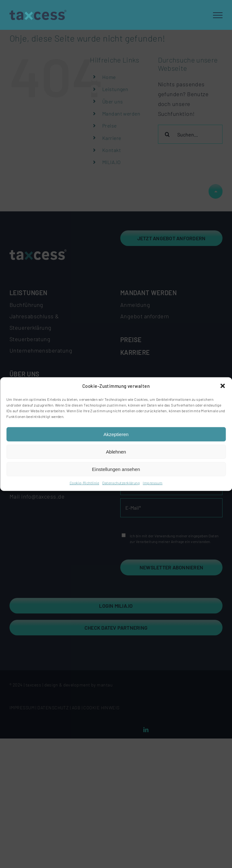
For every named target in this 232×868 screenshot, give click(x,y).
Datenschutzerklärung (121, 483)
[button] (223, 386)
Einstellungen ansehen (116, 469)
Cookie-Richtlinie (85, 483)
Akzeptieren (116, 434)
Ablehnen (116, 452)
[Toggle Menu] (218, 15)
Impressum (153, 483)
